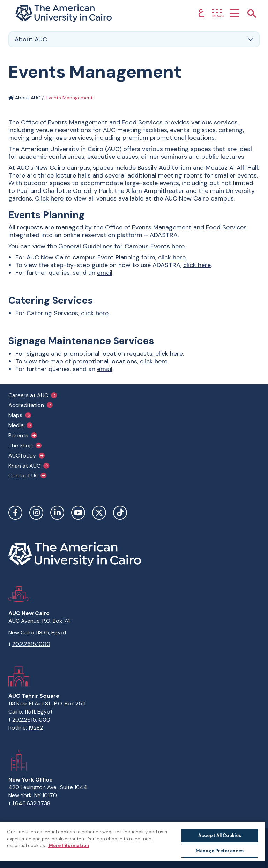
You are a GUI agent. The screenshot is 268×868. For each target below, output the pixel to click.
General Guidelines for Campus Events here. (122, 246)
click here (172, 257)
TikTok (120, 513)
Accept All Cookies (220, 835)
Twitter (99, 513)
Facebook (15, 513)
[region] (133, 844)
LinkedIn (57, 513)
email (105, 273)
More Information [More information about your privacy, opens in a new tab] (68, 846)
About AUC (24, 98)
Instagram (36, 513)
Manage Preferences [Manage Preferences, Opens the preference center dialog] (220, 851)
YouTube (78, 513)
